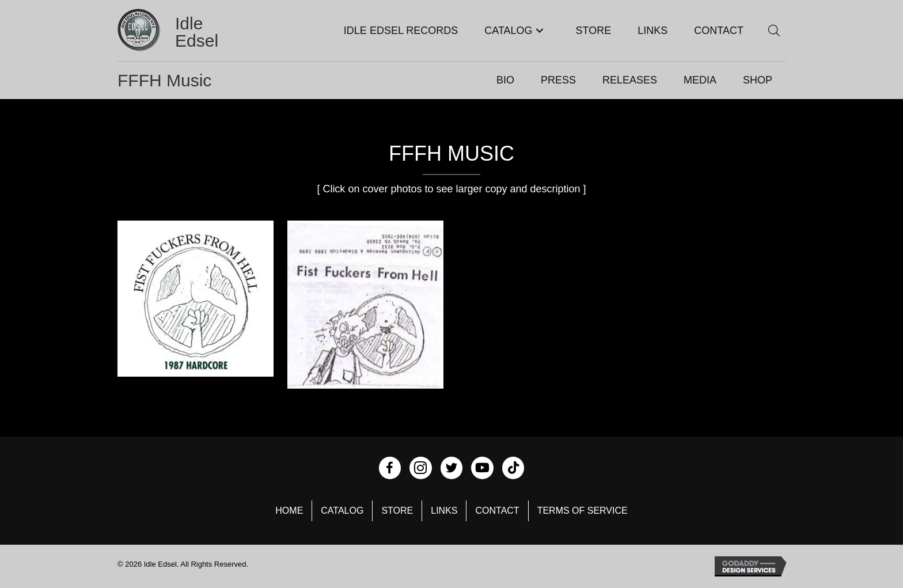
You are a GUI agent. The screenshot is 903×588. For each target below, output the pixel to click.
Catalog (342, 511)
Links (444, 511)
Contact (497, 511)
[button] (540, 31)
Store (397, 511)
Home (289, 511)
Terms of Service (583, 511)
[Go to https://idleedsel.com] (183, 32)
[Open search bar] (774, 30)
